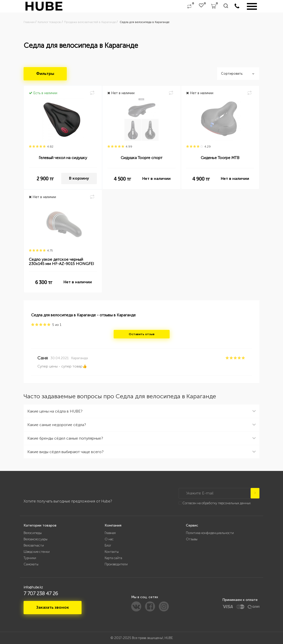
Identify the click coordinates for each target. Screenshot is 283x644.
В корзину (79, 178)
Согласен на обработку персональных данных (217, 503)
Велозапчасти (34, 545)
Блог (108, 545)
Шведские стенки (37, 552)
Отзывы (192, 539)
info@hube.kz (33, 587)
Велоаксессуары (36, 539)
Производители (116, 564)
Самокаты (31, 564)
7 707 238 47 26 (41, 593)
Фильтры (45, 74)
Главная (110, 533)
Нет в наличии (156, 178)
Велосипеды (33, 533)
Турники (30, 558)
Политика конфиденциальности (210, 533)
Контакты (112, 552)
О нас (109, 539)
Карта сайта (113, 558)
